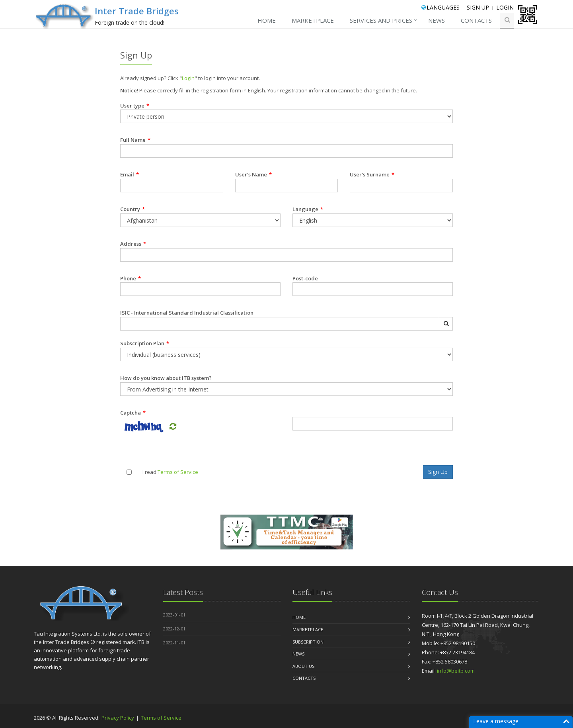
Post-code (305, 278)
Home (267, 20)
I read (149, 472)
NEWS (437, 20)
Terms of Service (178, 472)
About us (303, 666)
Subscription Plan (145, 343)
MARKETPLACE (313, 20)
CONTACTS (476, 20)
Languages (443, 7)
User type (135, 106)
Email (130, 174)
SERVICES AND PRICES (381, 20)
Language (308, 209)
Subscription (308, 642)
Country (133, 209)
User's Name (253, 174)
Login (505, 7)
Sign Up (478, 7)
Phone (131, 278)
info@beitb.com (456, 671)
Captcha (133, 413)
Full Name (135, 140)
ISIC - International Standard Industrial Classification (187, 313)
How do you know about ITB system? (166, 378)
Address (133, 244)
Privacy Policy (118, 718)
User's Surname (372, 174)
